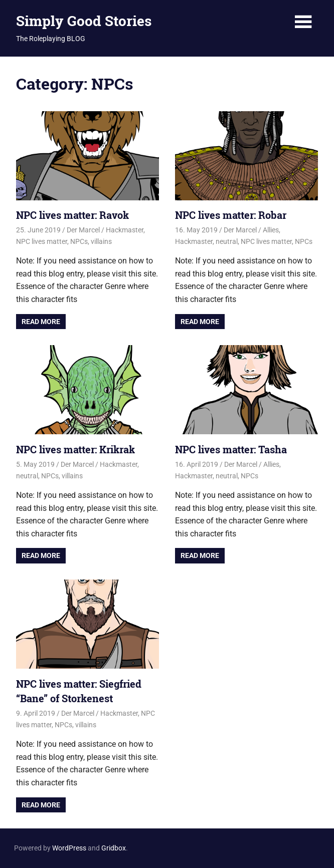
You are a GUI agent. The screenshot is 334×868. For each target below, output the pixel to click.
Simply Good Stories (84, 21)
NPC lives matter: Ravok (72, 215)
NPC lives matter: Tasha (231, 449)
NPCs (79, 241)
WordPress (69, 848)
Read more (41, 322)
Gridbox (114, 848)
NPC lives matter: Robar (231, 215)
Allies (271, 230)
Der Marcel (83, 230)
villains (101, 241)
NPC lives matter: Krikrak (75, 449)
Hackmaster (125, 230)
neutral (227, 241)
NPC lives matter (42, 241)
